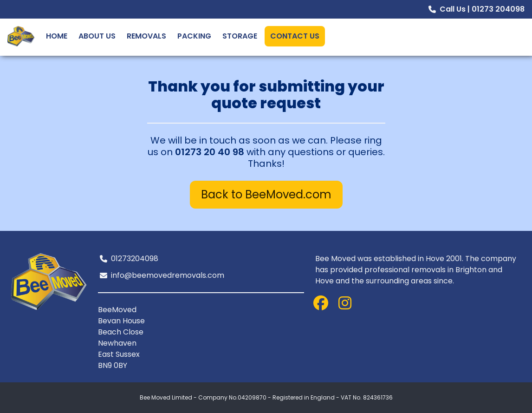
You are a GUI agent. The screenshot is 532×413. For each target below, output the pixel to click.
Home (57, 36)
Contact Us (295, 36)
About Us (97, 36)
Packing (194, 36)
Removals (146, 36)
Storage (240, 36)
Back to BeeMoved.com (266, 194)
